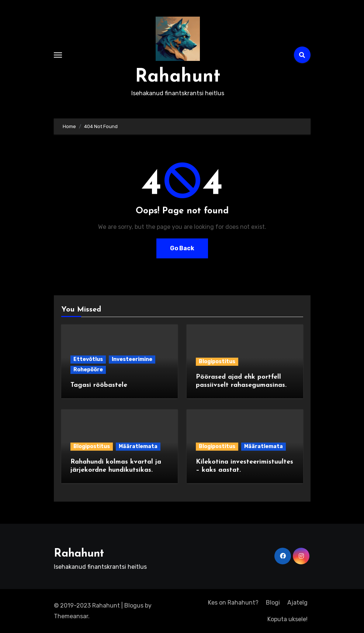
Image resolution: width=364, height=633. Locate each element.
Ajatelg (297, 603)
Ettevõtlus (88, 359)
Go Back (182, 248)
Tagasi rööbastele (99, 385)
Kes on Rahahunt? (233, 603)
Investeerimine (132, 359)
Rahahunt (178, 77)
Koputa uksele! (287, 619)
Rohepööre (88, 370)
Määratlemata (138, 446)
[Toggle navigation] (58, 55)
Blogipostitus (217, 362)
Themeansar (71, 616)
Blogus (134, 606)
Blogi (273, 603)
